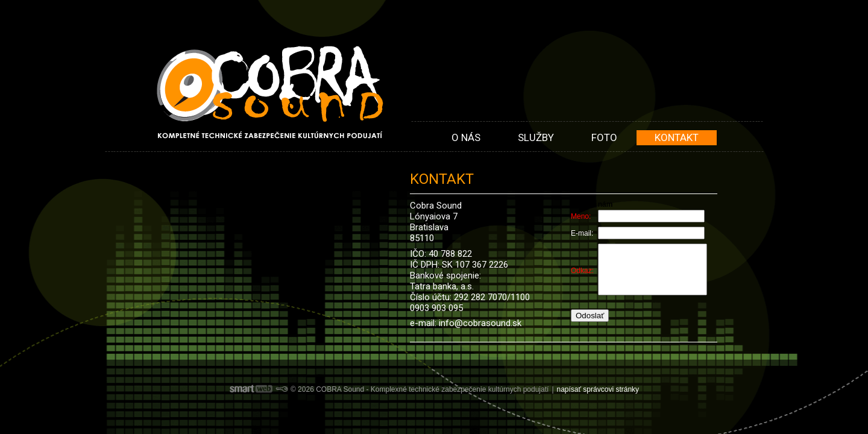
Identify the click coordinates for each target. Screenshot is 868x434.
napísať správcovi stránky (598, 389)
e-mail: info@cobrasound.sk (466, 323)
